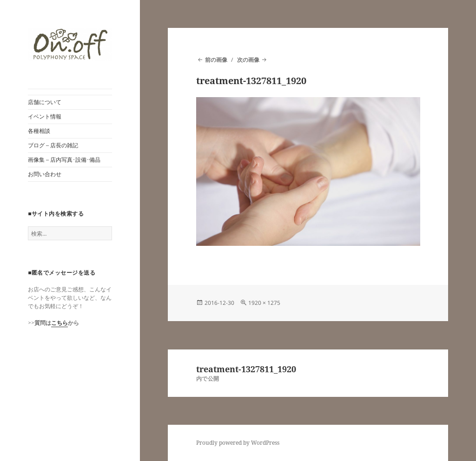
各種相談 (39, 131)
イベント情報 (45, 116)
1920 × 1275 (264, 303)
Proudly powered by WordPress (238, 443)
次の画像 (248, 60)
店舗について (45, 102)
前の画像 (216, 60)
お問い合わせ (45, 174)
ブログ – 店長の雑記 (53, 145)
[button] (70, 44)
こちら (59, 323)
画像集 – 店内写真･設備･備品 (64, 160)
